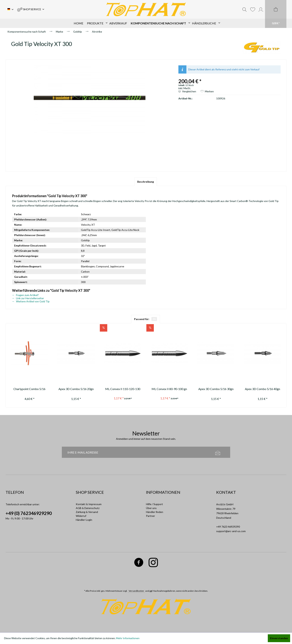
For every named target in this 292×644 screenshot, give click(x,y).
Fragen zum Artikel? (25, 295)
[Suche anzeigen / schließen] (245, 9)
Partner (150, 516)
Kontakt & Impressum (89, 504)
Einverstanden (279, 638)
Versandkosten (136, 591)
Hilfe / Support (154, 504)
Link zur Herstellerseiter (28, 298)
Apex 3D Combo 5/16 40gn (262, 389)
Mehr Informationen (128, 638)
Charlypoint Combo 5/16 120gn (29, 389)
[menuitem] (31, 9)
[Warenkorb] (276, 14)
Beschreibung (146, 182)
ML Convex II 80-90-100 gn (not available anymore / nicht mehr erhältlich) (169, 389)
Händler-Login (84, 520)
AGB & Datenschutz (88, 508)
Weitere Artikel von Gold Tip (31, 301)
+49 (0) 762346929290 (29, 513)
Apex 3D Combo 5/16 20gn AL (76, 389)
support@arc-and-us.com (231, 531)
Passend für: (146, 319)
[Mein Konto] (261, 9)
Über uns (151, 508)
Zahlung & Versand (87, 512)
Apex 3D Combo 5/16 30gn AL (216, 389)
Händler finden (155, 512)
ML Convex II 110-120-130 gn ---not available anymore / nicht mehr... (123, 389)
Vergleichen (187, 91)
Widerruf (81, 516)
